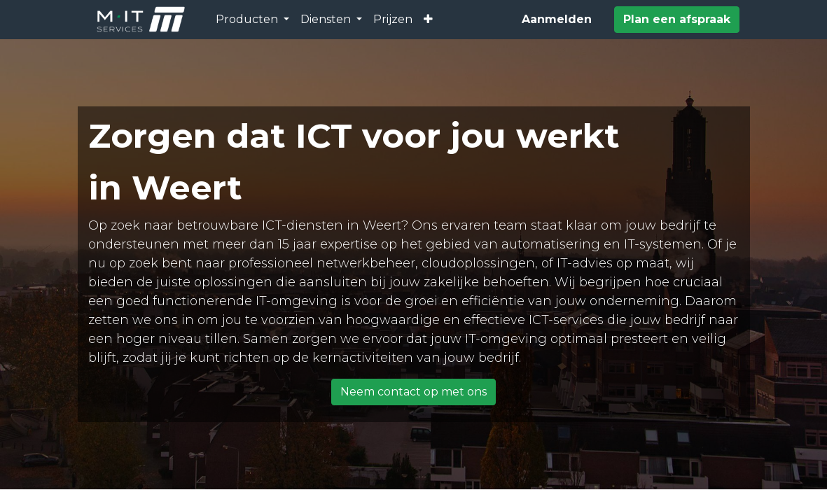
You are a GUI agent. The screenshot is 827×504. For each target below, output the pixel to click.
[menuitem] (393, 20)
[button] (428, 20)
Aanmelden (557, 19)
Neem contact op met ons (413, 392)
